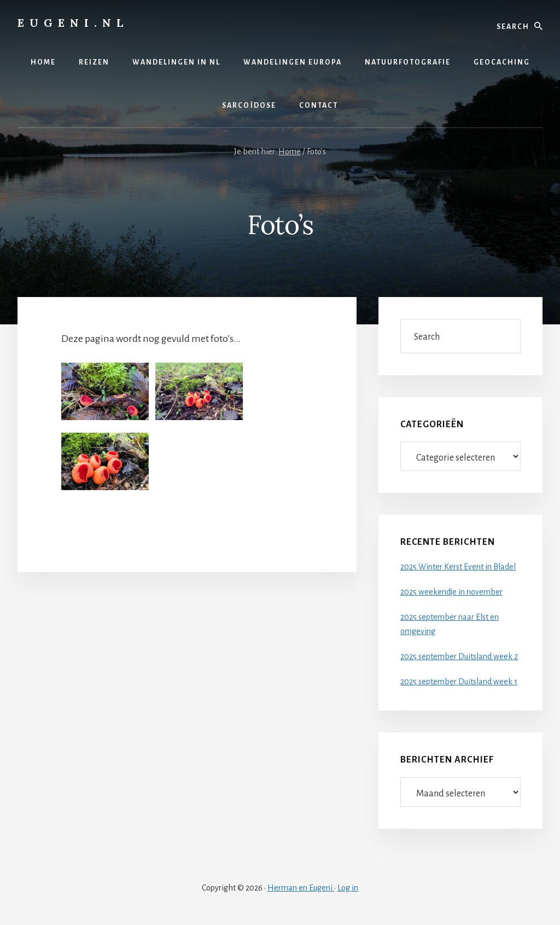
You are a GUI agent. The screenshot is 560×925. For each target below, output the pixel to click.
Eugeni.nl (73, 23)
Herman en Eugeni (301, 888)
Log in (348, 888)
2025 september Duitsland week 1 (459, 682)
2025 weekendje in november (451, 592)
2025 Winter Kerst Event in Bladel (458, 567)
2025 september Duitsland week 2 (459, 656)
